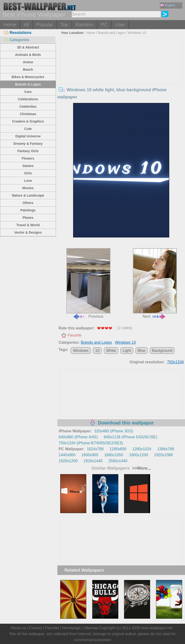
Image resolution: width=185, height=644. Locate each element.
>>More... (141, 468)
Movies (28, 188)
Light (127, 351)
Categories (16, 40)
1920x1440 (93, 461)
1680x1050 (114, 455)
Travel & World (28, 225)
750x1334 (175, 362)
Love (28, 181)
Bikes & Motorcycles (28, 77)
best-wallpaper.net (157, 628)
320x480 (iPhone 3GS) (114, 431)
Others (28, 203)
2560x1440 (118, 461)
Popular (45, 25)
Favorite (75, 335)
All (26, 25)
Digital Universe (28, 136)
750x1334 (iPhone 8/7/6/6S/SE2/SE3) (91, 443)
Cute (28, 129)
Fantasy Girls (28, 151)
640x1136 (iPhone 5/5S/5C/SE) (130, 437)
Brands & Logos (28, 84)
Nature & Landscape (28, 195)
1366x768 (166, 449)
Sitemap (91, 628)
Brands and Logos (112, 33)
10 (97, 351)
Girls (28, 173)
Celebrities (28, 107)
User (120, 25)
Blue (141, 351)
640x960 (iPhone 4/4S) (78, 437)
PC (104, 25)
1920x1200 (68, 461)
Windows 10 (137, 33)
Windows (81, 351)
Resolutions (18, 33)
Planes (28, 218)
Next (155, 283)
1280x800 (118, 449)
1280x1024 (142, 449)
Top (64, 25)
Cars (28, 92)
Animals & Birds (28, 55)
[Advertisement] (121, 72)
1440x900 (67, 455)
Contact (35, 628)
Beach (28, 70)
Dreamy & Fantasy (28, 144)
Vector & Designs (28, 232)
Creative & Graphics (28, 121)
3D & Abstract (28, 47)
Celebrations (28, 99)
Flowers (28, 158)
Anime (28, 62)
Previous (88, 283)
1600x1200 (139, 455)
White (111, 351)
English (168, 5)
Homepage (71, 628)
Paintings (28, 210)
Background (162, 351)
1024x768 (95, 449)
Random (85, 25)
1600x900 (90, 455)
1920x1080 (163, 455)
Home (10, 25)
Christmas (28, 114)
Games (28, 166)
